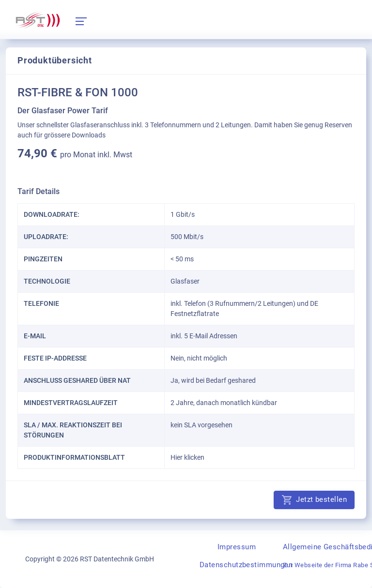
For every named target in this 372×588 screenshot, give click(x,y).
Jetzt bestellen (314, 500)
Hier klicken (187, 457)
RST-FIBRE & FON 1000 (78, 92)
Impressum (237, 547)
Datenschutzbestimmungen (246, 565)
